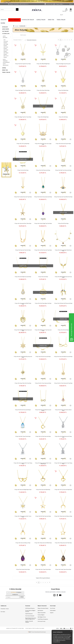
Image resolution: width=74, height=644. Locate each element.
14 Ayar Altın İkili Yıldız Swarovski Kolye (43, 525)
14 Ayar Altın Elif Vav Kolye (63, 226)
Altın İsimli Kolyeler (6, 48)
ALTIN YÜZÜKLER (5, 60)
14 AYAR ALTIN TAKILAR (28, 20)
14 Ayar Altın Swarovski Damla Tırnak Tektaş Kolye (63, 471)
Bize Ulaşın (3, 622)
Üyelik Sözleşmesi (29, 624)
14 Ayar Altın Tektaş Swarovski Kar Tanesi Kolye (23, 525)
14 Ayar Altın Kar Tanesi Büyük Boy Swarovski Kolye (23, 362)
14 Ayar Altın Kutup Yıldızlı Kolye (43, 91)
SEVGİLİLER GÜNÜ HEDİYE (6, 28)
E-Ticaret (33, 642)
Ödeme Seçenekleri (42, 623)
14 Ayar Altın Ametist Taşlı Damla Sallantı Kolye (63, 417)
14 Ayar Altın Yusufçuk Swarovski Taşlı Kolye (23, 199)
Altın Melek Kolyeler (6, 54)
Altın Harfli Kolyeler (6, 51)
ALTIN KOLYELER (5, 37)
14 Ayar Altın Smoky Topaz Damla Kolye (63, 579)
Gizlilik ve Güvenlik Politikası (29, 632)
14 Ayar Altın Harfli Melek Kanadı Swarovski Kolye (23, 335)
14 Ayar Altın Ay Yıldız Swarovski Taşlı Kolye (43, 254)
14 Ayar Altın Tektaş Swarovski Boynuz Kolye (63, 525)
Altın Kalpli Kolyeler (6, 45)
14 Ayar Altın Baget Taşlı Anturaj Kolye (23, 91)
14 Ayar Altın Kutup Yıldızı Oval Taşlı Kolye (23, 389)
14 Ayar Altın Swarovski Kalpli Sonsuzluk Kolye (63, 362)
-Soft (29, 642)
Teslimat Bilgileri (41, 625)
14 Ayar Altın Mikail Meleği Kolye (43, 64)
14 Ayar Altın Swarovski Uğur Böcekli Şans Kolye (63, 254)
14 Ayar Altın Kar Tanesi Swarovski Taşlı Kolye (63, 389)
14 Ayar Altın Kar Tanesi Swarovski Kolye (43, 389)
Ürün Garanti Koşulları (30, 626)
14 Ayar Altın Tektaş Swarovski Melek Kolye (43, 552)
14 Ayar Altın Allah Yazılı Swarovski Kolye (63, 172)
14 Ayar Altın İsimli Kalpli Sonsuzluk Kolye (23, 281)
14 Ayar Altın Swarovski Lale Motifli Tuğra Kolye (23, 308)
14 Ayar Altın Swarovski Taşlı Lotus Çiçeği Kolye (43, 145)
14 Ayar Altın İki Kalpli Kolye (43, 118)
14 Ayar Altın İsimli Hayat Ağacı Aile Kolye (43, 308)
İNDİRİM (3, 23)
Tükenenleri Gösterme (31, 40)
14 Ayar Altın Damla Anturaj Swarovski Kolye (43, 199)
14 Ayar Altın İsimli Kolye (43, 281)
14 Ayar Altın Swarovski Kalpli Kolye (43, 498)
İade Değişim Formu (42, 627)
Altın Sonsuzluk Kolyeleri (6, 41)
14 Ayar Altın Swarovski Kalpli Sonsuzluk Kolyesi (43, 417)
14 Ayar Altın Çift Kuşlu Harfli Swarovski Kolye (63, 308)
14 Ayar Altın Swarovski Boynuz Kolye (23, 552)
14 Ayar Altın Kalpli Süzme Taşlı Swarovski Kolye (43, 335)
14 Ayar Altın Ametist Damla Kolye (23, 579)
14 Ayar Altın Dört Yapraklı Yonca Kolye (23, 64)
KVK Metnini (14, 602)
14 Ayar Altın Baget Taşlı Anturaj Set (63, 64)
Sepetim (52, 623)
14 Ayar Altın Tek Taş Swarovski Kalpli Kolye (63, 498)
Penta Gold (23, 35)
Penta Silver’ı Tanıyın (5, 619)
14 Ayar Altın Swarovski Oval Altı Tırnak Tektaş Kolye (23, 471)
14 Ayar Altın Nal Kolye (63, 118)
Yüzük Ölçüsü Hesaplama (43, 629)
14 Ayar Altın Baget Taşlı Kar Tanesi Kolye (23, 118)
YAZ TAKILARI (5, 31)
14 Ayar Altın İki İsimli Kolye (63, 335)
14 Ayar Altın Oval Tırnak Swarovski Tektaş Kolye (63, 444)
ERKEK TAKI (51, 20)
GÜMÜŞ (4, 68)
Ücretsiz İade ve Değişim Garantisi (30, 621)
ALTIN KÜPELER (6, 62)
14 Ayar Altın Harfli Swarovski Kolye (43, 172)
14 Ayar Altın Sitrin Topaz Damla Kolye (43, 579)
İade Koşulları (40, 621)
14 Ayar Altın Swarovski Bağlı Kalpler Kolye (23, 498)
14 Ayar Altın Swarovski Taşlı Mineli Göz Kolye (63, 199)
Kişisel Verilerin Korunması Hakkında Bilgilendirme (31, 629)
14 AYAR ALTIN (6, 34)
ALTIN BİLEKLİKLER (6, 64)
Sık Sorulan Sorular (42, 632)
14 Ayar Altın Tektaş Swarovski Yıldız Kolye (63, 552)
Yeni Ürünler (53, 619)
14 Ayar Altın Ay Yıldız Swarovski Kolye (43, 443)
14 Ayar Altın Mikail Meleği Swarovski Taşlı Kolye (63, 281)
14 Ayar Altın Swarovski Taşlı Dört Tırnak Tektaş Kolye (43, 471)
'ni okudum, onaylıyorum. (14, 603)
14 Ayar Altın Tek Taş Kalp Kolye (23, 145)
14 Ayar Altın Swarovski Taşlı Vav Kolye (23, 254)
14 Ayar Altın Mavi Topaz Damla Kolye (23, 443)
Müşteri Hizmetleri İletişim (43, 619)
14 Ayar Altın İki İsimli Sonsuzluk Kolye (43, 362)
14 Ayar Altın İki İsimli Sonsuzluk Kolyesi (23, 416)
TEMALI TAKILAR (61, 20)
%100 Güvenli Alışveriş (30, 619)
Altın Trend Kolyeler (6, 56)
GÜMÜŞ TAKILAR (41, 20)
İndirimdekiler (53, 621)
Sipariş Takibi (59, 4)
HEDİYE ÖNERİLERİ (14, 20)
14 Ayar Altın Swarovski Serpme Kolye (63, 145)
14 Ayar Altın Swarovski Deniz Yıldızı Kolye (23, 226)
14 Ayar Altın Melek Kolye (63, 91)
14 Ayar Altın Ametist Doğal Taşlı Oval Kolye (43, 226)
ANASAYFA (4, 20)
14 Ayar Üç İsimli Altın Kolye (23, 172)
